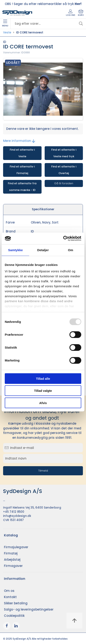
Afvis (43, 403)
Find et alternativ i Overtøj (64, 170)
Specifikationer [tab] (43, 209)
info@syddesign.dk (17, 516)
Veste (7, 33)
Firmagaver (13, 566)
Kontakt (10, 597)
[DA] (17, 13)
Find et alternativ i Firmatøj (22, 170)
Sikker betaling (16, 603)
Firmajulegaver (16, 547)
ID (5, 42)
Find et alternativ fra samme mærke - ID (22, 187)
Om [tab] (71, 250)
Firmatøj (11, 553)
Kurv (81, 13)
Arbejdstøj (12, 560)
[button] (43, 89)
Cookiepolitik (14, 616)
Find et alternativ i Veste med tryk (64, 153)
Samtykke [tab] (15, 250)
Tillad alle (43, 378)
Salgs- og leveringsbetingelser (29, 609)
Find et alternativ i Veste (22, 153)
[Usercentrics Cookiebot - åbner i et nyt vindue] (63, 238)
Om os (9, 591)
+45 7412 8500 (14, 512)
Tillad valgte (43, 391)
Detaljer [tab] (43, 250)
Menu (5, 23)
